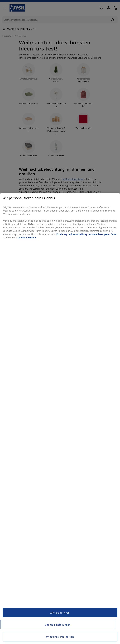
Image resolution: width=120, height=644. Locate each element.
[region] (60, 419)
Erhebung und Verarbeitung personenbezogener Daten (87, 234)
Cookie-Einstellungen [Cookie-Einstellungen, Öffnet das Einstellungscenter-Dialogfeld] (58, 625)
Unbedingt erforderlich (60, 637)
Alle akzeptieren (60, 613)
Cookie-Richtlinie (27, 238)
